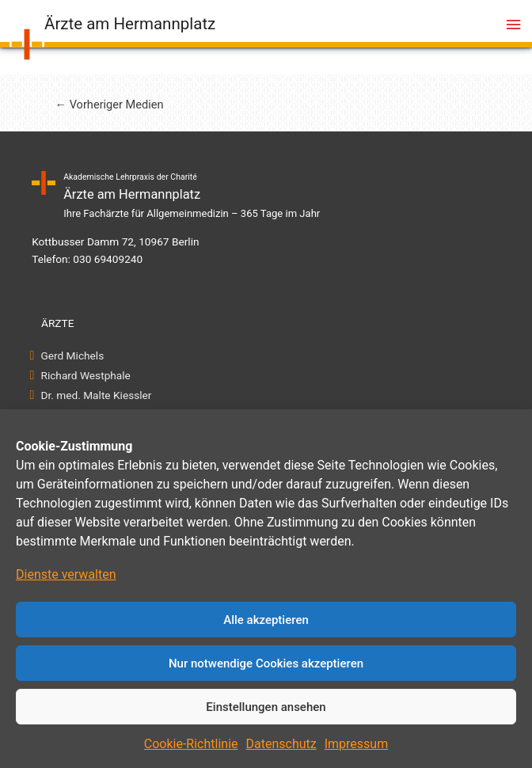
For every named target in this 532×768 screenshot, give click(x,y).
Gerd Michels (72, 355)
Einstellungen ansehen (266, 707)
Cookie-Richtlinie (191, 744)
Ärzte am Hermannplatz (130, 24)
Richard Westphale (86, 375)
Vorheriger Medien (109, 105)
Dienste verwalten (66, 574)
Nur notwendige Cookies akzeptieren (266, 663)
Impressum (357, 744)
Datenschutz (281, 744)
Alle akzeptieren (266, 620)
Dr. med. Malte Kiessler (96, 395)
